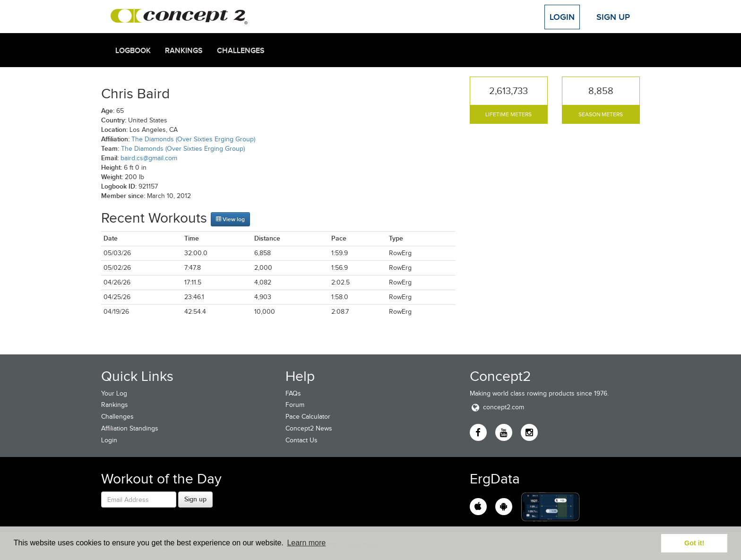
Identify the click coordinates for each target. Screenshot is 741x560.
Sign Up (613, 17)
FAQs (293, 393)
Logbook (133, 51)
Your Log (114, 393)
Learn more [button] (306, 543)
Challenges (241, 51)
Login (562, 17)
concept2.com (497, 407)
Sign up (195, 499)
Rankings (184, 51)
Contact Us (302, 440)
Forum (295, 405)
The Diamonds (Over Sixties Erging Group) (193, 139)
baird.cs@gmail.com (149, 158)
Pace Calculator (308, 417)
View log (230, 219)
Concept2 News (309, 428)
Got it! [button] (694, 543)
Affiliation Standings (130, 428)
